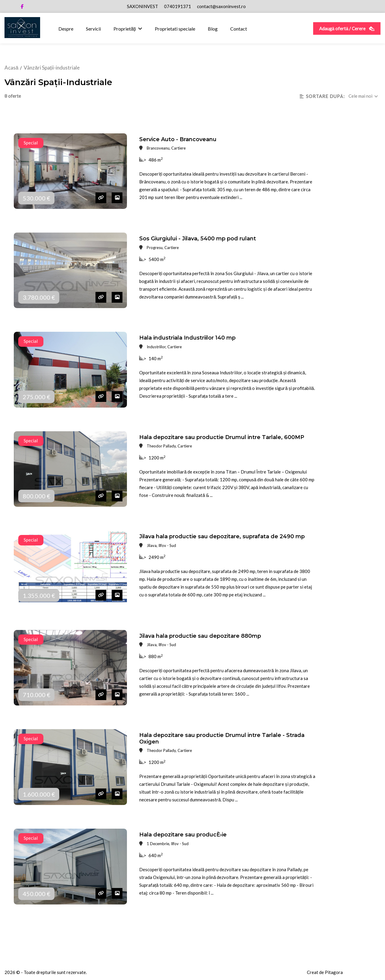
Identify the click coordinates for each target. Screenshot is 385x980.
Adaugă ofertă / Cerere (347, 28)
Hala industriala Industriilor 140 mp (187, 338)
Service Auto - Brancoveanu (178, 139)
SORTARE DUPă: (322, 96)
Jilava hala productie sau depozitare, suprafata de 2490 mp (222, 536)
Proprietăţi (125, 29)
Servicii (93, 29)
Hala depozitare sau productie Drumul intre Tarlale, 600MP (222, 437)
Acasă (11, 68)
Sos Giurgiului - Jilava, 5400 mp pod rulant (198, 239)
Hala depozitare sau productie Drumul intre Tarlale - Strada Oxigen (222, 738)
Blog (213, 29)
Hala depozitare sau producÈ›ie (183, 835)
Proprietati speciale (175, 29)
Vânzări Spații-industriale (51, 68)
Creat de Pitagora (325, 972)
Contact (239, 29)
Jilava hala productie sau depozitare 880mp (200, 636)
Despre (66, 29)
